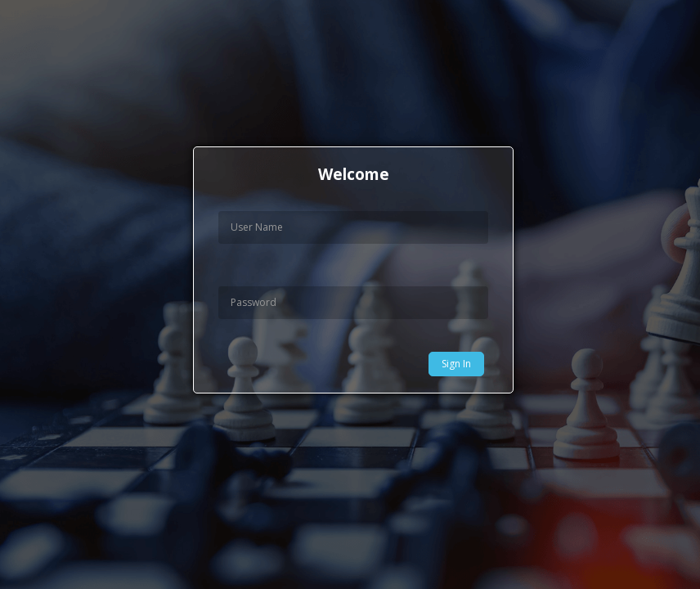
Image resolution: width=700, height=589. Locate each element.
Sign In (456, 364)
